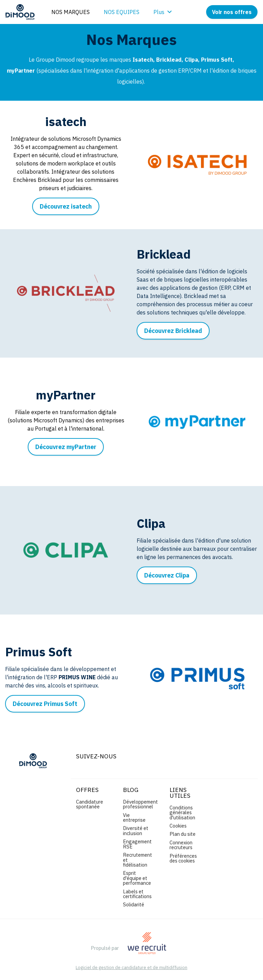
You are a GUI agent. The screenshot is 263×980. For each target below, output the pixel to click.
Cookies (178, 826)
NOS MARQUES (71, 12)
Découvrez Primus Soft (45, 704)
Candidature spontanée (90, 804)
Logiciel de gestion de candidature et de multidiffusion (131, 968)
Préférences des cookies (183, 858)
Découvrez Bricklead (173, 331)
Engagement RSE (137, 844)
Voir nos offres (232, 12)
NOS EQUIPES (122, 12)
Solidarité (134, 904)
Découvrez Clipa (167, 575)
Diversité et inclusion (136, 830)
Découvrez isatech (66, 206)
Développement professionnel (140, 804)
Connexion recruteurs (181, 845)
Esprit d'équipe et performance (137, 878)
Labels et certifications (137, 894)
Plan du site (183, 834)
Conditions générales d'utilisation (182, 812)
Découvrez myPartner (66, 447)
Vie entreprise (134, 817)
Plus (163, 12)
